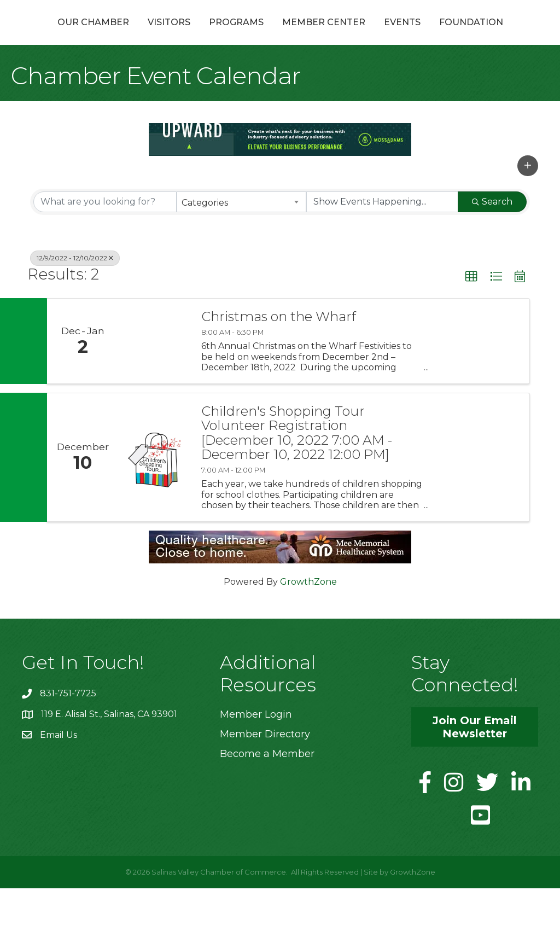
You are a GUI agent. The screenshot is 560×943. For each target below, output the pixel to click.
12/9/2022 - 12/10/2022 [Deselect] (75, 313)
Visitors (151, 35)
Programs (219, 35)
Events (502, 35)
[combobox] (241, 257)
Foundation (280, 77)
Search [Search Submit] (492, 256)
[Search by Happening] (382, 257)
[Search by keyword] (105, 257)
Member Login (256, 769)
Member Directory (265, 789)
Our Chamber (76, 35)
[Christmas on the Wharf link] (154, 396)
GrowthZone (308, 636)
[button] (528, 220)
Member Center (423, 35)
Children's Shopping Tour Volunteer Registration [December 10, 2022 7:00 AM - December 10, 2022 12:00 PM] (297, 488)
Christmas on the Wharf (279, 371)
